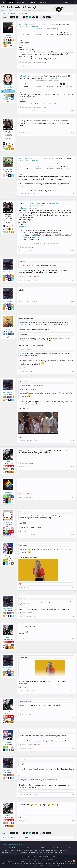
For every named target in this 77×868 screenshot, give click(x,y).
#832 (72, 535)
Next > (48, 17)
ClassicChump (8, 169)
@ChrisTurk (23, 270)
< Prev (12, 17)
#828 (72, 371)
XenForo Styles (19, 861)
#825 (72, 251)
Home (3, 2)
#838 (72, 748)
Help (66, 861)
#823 (72, 133)
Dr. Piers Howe (24, 76)
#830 (72, 467)
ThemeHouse (50, 859)
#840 (72, 821)
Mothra (8, 35)
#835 (72, 638)
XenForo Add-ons (8, 861)
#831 (72, 497)
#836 (72, 691)
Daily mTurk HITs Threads (17, 10)
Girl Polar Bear (8, 523)
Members (20, 2)
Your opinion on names (32, 203)
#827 (72, 302)
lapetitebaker (8, 87)
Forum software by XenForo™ (39, 857)
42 (30, 17)
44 (37, 17)
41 (27, 17)
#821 (72, 66)
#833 (72, 588)
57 (44, 17)
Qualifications (24, 226)
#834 (72, 616)
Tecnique (8, 556)
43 (34, 17)
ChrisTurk (8, 329)
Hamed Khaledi (24, 24)
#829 (72, 441)
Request (26, 237)
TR (29, 206)
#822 (72, 111)
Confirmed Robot (8, 272)
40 (24, 17)
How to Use (36, 237)
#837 (72, 718)
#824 (72, 194)
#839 (72, 794)
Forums (11, 2)
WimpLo (21, 133)
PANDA (35, 26)
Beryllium (59, 861)
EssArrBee (8, 492)
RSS (74, 861)
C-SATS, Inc (23, 626)
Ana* (8, 462)
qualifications (24, 325)
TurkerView (58, 59)
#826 (72, 280)
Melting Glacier (36, 10)
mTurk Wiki (31, 2)
